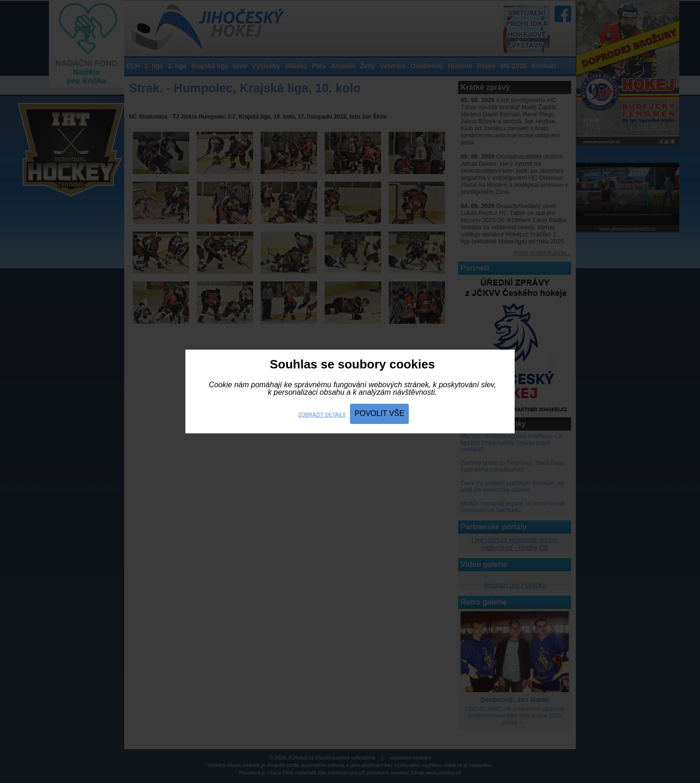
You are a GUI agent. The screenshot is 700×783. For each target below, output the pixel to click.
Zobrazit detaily (322, 415)
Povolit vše (380, 413)
